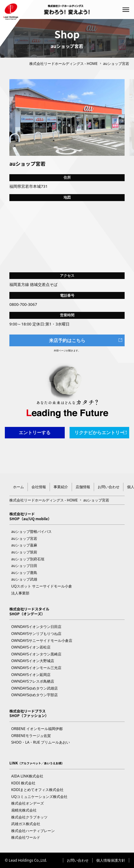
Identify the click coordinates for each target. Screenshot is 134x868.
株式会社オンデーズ (28, 803)
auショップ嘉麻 (24, 545)
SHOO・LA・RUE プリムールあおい (41, 742)
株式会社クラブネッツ (29, 817)
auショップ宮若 (24, 538)
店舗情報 (83, 487)
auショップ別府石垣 (28, 559)
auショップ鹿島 (24, 573)
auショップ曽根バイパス (31, 532)
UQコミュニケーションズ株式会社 (39, 797)
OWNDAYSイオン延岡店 (31, 675)
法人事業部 (20, 593)
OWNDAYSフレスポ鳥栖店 (33, 681)
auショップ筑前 (24, 552)
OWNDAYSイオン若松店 (31, 647)
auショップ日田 (24, 566)
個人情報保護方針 (111, 860)
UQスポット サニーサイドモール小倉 (42, 586)
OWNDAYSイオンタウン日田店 (36, 627)
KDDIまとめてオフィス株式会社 (37, 790)
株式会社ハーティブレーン (33, 831)
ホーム (18, 487)
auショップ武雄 (24, 579)
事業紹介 (61, 487)
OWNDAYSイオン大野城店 (33, 661)
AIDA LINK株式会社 (27, 776)
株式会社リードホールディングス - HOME (64, 64)
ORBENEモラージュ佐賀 (31, 736)
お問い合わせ (109, 487)
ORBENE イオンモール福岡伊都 (37, 729)
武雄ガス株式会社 (26, 824)
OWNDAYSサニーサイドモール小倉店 (42, 641)
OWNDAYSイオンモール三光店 (36, 668)
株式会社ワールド (26, 837)
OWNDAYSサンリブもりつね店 (36, 634)
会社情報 (39, 487)
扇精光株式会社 (24, 810)
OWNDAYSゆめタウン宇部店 (34, 695)
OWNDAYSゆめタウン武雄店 (34, 688)
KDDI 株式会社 (23, 783)
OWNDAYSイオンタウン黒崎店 (36, 654)
